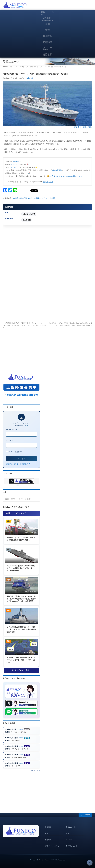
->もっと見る (35, 771)
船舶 (68, 833)
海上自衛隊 (30, 78)
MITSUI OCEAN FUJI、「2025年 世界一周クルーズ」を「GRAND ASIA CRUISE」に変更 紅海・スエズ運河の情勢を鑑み (24, 325)
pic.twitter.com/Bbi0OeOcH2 (71, 176)
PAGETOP (86, 815)
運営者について (72, 846)
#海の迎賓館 (57, 170)
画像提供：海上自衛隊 (83, 127)
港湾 (47, 833)
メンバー (69, 840)
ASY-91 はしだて (29, 214)
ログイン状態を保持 (14, 452)
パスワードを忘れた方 (22, 464)
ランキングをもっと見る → (21, 670)
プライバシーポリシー (53, 846)
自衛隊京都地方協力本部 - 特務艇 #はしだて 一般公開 (34, 198)
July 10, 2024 (48, 182)
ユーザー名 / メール (12, 430)
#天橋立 (14, 167)
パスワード (9, 441)
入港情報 (48, 827)
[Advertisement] (63, 6)
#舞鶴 (58, 176)
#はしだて (15, 164)
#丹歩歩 (16, 161)
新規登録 (9, 464)
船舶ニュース (71, 827)
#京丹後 (52, 176)
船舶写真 (48, 840)
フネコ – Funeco (44, 860)
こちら (26, 425)
